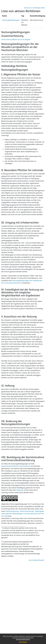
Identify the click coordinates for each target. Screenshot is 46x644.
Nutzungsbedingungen (23, 639)
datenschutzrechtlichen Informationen (16, 466)
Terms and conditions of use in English (16, 39)
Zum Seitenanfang (36, 560)
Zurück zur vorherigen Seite (34, 8)
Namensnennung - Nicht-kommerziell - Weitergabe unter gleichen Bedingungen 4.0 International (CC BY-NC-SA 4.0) (23, 514)
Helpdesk (20, 490)
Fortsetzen (23, 642)
